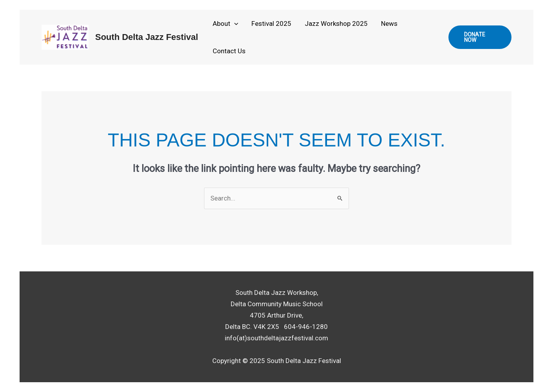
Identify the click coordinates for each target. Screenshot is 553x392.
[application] (234, 23)
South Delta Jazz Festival (147, 37)
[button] (480, 37)
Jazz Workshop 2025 (336, 23)
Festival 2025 (271, 23)
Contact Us (229, 51)
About (225, 23)
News (389, 23)
